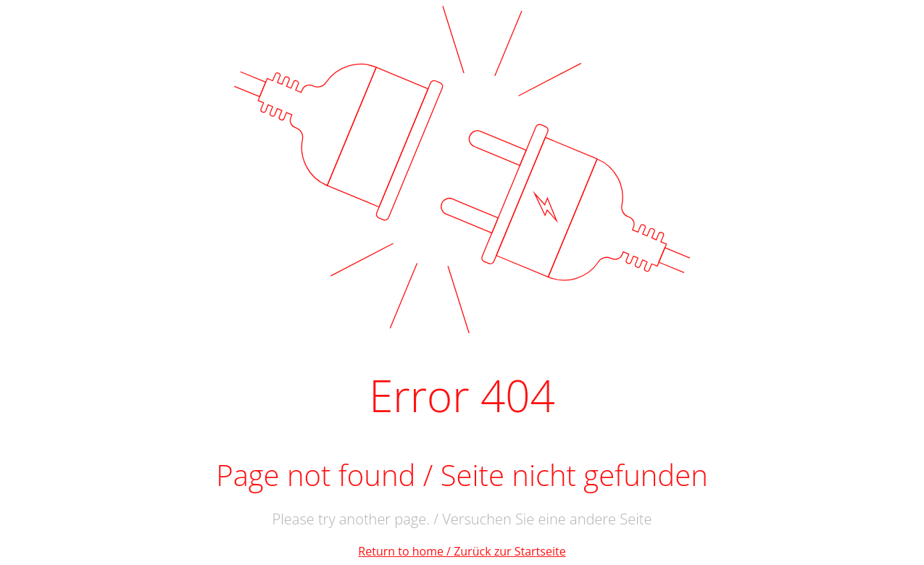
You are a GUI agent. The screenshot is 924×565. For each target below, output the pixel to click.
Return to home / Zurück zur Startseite (462, 551)
